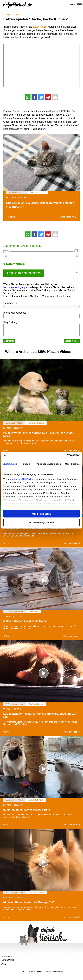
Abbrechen (9, 341)
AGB (4, 964)
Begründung (10, 322)
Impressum (7, 956)
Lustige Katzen (11, 15)
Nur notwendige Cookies (41, 522)
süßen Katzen (40, 27)
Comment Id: (10, 303)
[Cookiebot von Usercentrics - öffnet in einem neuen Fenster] (67, 456)
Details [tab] (27, 464)
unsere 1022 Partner (23, 479)
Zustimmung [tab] (10, 464)
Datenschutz (8, 960)
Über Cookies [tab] (72, 464)
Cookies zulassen (41, 514)
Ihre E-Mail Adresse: (15, 313)
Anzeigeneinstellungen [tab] (49, 464)
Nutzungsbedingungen (16, 287)
